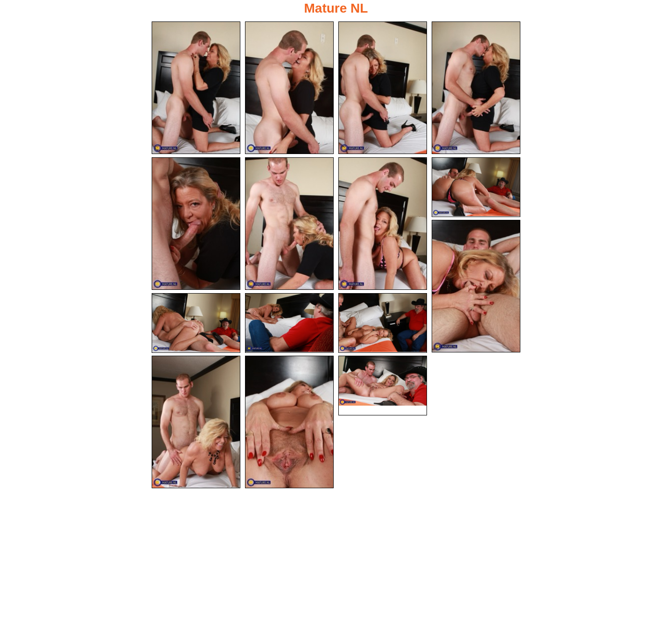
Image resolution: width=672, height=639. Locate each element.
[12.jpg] (383, 323)
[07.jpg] (383, 224)
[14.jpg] (289, 422)
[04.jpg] (476, 88)
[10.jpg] (196, 323)
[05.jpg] (196, 224)
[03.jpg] (383, 88)
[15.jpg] (383, 386)
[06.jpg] (289, 224)
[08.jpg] (476, 187)
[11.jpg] (289, 323)
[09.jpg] (476, 286)
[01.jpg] (196, 88)
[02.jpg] (289, 88)
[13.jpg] (196, 422)
